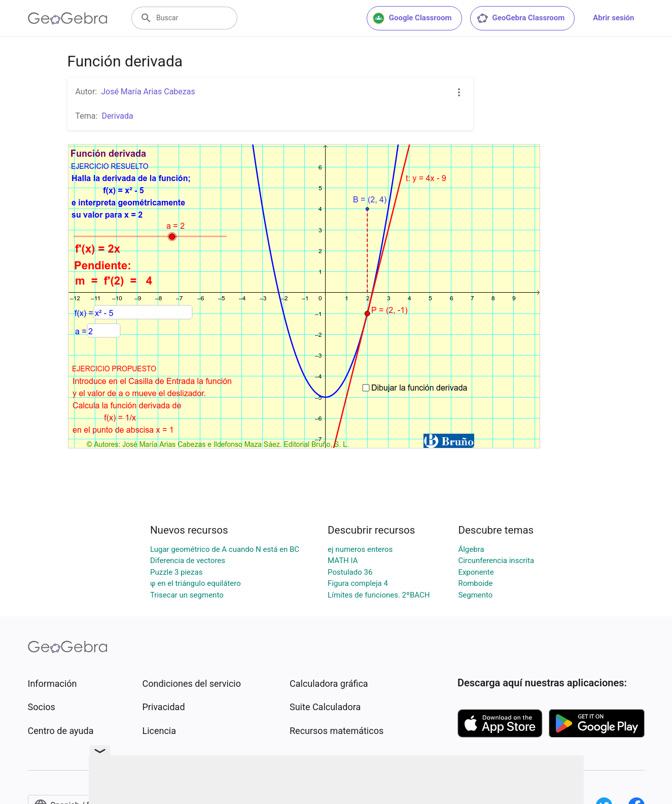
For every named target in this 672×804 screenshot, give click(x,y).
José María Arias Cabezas (148, 92)
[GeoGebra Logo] (68, 18)
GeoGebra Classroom (521, 18)
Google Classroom (412, 18)
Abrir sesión (613, 18)
